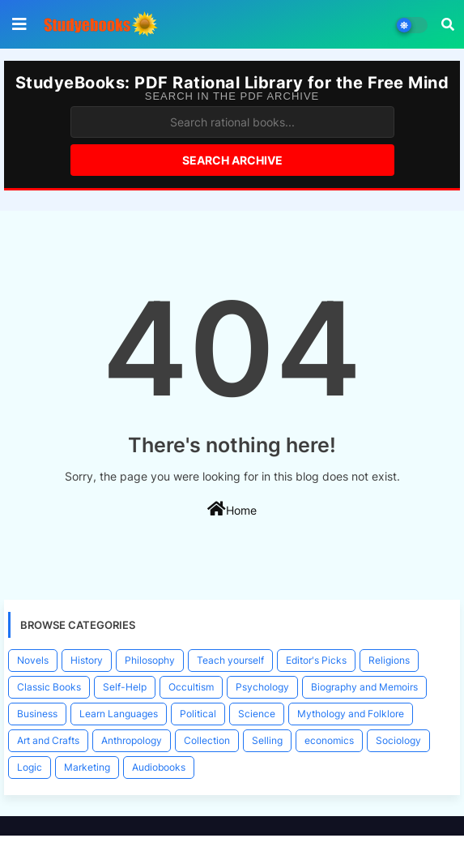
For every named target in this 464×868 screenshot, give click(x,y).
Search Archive (232, 160)
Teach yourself (230, 660)
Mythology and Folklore (351, 714)
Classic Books (49, 687)
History (87, 660)
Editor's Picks (316, 660)
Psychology (262, 687)
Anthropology (132, 740)
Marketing (87, 767)
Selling (267, 740)
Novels (33, 660)
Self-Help (125, 687)
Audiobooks (159, 767)
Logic (30, 767)
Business (37, 714)
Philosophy (150, 660)
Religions (389, 660)
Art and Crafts (48, 740)
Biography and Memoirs (364, 687)
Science (257, 714)
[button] (448, 24)
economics (329, 740)
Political (198, 714)
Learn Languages (119, 714)
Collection (207, 740)
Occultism (191, 687)
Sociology (398, 740)
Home (232, 509)
